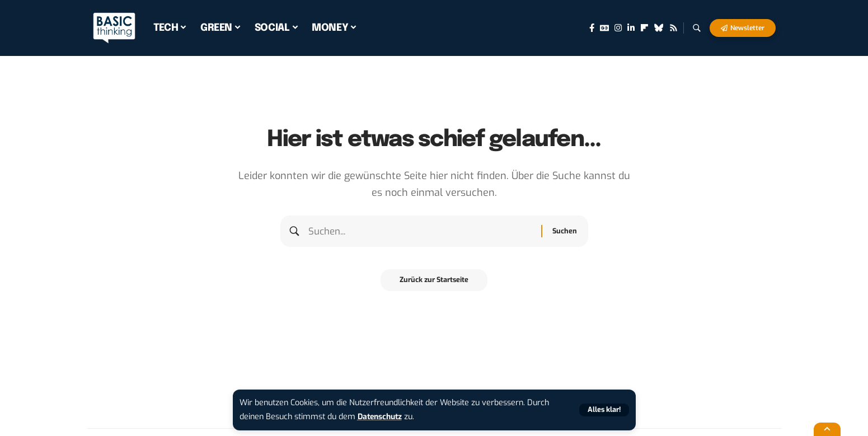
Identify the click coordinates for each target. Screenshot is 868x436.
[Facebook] (592, 28)
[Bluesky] (659, 28)
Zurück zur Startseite (434, 284)
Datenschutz (382, 417)
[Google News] (604, 28)
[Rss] (674, 28)
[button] (603, 410)
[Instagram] (618, 28)
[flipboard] (644, 28)
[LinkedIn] (631, 28)
